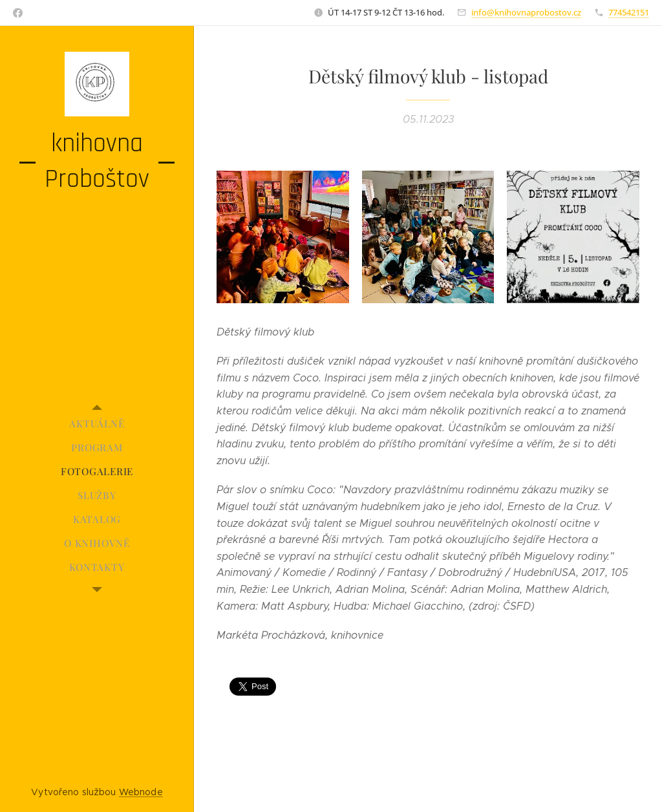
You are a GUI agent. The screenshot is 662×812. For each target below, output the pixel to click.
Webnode (141, 792)
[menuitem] (97, 424)
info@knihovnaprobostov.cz (526, 12)
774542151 (629, 12)
